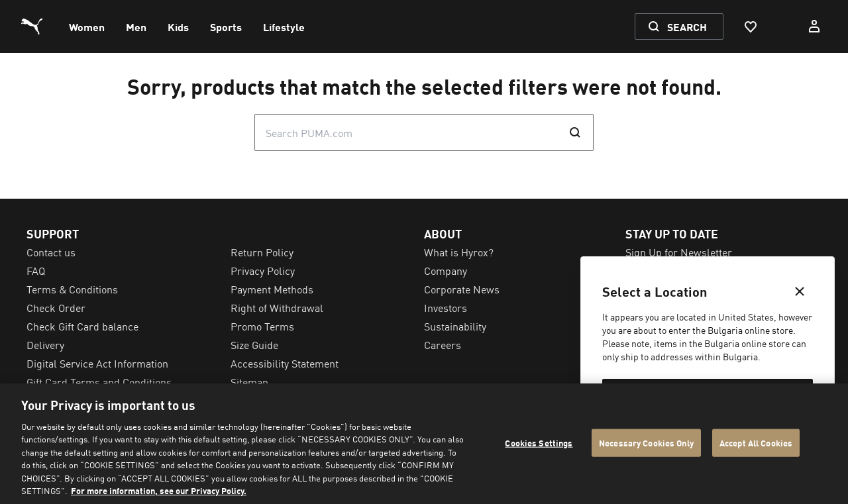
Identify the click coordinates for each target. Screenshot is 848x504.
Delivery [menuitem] (45, 344)
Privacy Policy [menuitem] (263, 270)
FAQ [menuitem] (36, 270)
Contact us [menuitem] (51, 252)
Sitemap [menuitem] (249, 381)
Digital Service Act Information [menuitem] (97, 363)
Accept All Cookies (756, 443)
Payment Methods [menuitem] (272, 289)
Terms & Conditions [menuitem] (72, 289)
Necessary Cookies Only (646, 443)
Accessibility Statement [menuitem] (285, 363)
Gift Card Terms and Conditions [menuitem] (99, 381)
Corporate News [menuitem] (462, 289)
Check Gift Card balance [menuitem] (82, 326)
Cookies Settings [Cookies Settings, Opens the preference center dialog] (539, 443)
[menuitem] (87, 26)
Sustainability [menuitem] (455, 326)
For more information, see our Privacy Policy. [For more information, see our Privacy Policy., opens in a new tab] (159, 490)
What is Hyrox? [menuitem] (459, 252)
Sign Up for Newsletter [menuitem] (679, 252)
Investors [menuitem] (446, 307)
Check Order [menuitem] (56, 307)
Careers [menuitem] (443, 344)
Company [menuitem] (446, 270)
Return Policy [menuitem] (262, 252)
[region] (424, 444)
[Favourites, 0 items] (750, 26)
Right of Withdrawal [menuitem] (277, 307)
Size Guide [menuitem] (254, 344)
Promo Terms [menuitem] (262, 326)
